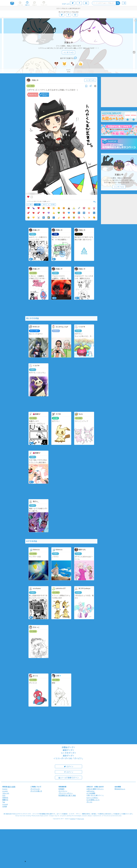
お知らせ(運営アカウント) (95, 789)
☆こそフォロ (68, 52)
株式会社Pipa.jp (120, 789)
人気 (37, 205)
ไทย (4, 802)
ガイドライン (63, 791)
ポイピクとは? (35, 789)
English (5, 789)
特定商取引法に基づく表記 (67, 795)
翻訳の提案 (11, 787)
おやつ (45, 205)
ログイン (68, 766)
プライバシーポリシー (66, 793)
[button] (25, 861)
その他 (52, 205)
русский (5, 804)
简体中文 (5, 798)
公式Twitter (91, 791)
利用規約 (61, 789)
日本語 (5, 806)
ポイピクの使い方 (36, 791)
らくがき (31, 86)
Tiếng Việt (6, 793)
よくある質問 (91, 793)
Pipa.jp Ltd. (81, 819)
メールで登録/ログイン (69, 777)
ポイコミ (89, 802)
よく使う (30, 205)
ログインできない (92, 798)
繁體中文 (5, 800)
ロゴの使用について (93, 800)
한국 (4, 795)
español (5, 791)
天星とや (68, 43)
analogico (73, 819)
